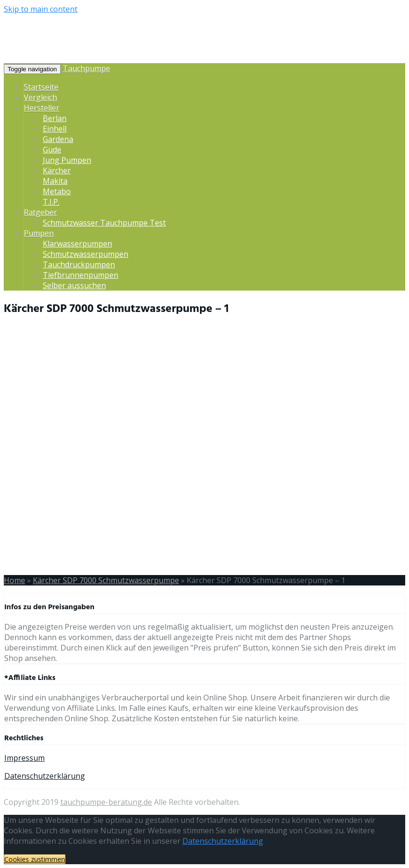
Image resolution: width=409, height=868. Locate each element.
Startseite (41, 87)
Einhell (55, 129)
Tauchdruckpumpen (79, 264)
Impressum (24, 758)
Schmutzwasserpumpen (86, 254)
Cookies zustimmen (35, 859)
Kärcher (57, 170)
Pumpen (39, 233)
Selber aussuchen (74, 285)
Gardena (58, 139)
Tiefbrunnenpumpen (81, 275)
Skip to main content (41, 9)
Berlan (55, 118)
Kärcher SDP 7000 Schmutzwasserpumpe (106, 580)
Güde (52, 150)
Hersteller (42, 108)
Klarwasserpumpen (77, 244)
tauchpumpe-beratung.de (106, 802)
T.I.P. (51, 202)
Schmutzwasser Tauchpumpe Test (104, 223)
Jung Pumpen (67, 160)
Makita (55, 181)
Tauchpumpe (86, 68)
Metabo (57, 191)
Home (14, 580)
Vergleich (40, 97)
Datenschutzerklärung (45, 776)
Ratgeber (40, 212)
